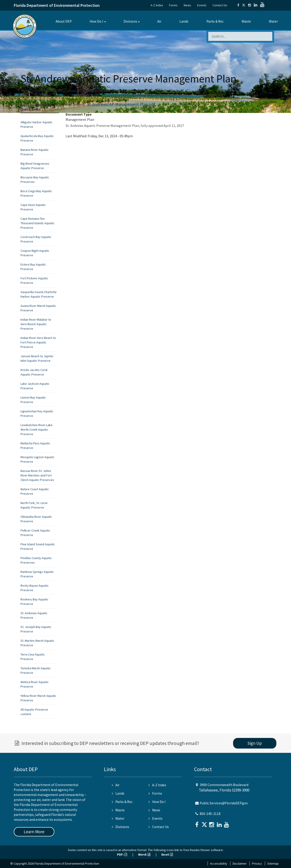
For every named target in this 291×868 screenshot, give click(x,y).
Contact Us (220, 5)
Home (25, 90)
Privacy (257, 863)
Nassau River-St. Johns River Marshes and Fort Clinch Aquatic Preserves (37, 475)
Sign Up (255, 743)
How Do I (96, 21)
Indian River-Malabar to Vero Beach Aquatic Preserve (36, 324)
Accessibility (219, 863)
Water (273, 21)
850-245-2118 (210, 814)
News (187, 5)
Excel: (167, 854)
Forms (173, 5)
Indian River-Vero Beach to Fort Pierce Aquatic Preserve (38, 342)
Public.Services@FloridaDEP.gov (224, 803)
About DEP (64, 21)
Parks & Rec (215, 21)
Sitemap (273, 863)
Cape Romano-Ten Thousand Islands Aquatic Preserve (38, 223)
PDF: (122, 854)
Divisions (130, 21)
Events (202, 5)
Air (159, 21)
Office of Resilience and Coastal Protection (67, 90)
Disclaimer (240, 863)
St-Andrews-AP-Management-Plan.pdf (121, 104)
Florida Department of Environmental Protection (57, 5)
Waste (246, 21)
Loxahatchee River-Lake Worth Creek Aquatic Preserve (37, 429)
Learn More (34, 832)
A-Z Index (157, 5)
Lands (184, 21)
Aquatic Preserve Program (108, 90)
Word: (144, 854)
